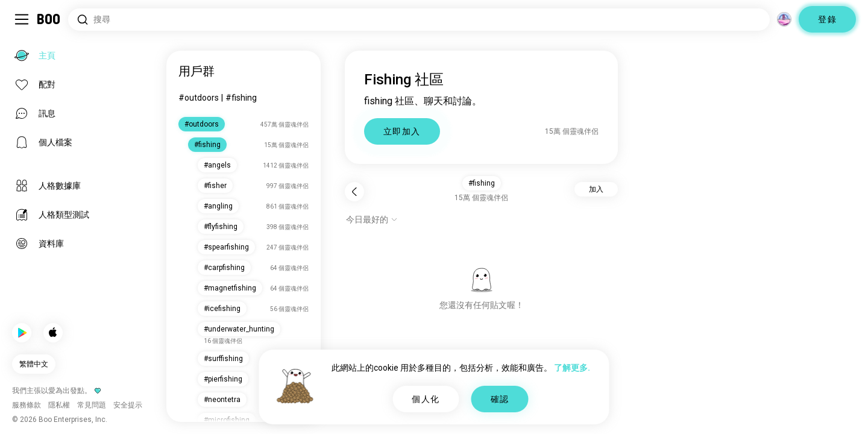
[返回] (354, 192)
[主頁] (49, 19)
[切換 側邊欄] (22, 19)
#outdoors (199, 98)
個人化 (426, 399)
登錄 (827, 19)
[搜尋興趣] (419, 20)
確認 (500, 399)
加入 (596, 189)
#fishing (241, 98)
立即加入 (402, 131)
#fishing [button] (482, 183)
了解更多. (572, 368)
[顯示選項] (372, 219)
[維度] (784, 19)
